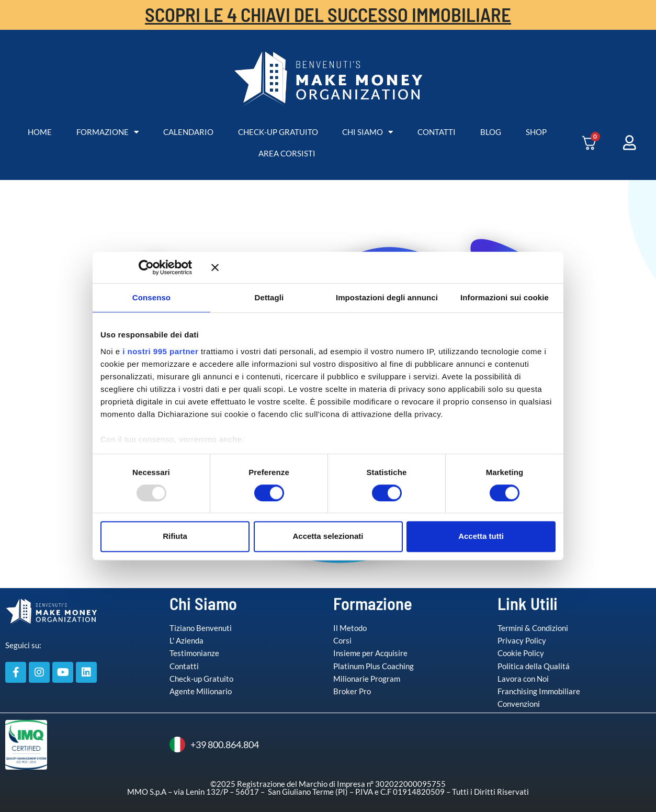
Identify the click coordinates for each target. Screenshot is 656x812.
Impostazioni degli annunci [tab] (387, 297)
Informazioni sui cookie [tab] (505, 297)
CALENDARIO (188, 132)
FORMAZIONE (108, 132)
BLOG (491, 132)
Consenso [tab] (151, 297)
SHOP (536, 132)
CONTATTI (437, 132)
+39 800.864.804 (214, 745)
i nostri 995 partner (160, 351)
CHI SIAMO (367, 132)
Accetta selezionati (328, 536)
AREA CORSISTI (287, 153)
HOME (40, 132)
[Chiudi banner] (383, 267)
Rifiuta (175, 536)
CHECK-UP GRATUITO (278, 132)
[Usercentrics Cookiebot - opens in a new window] (161, 267)
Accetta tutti (481, 536)
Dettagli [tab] (269, 297)
